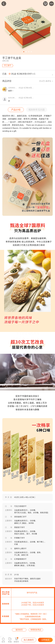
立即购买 (45, 640)
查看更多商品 (36, 630)
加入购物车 (29, 640)
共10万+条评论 (45, 81)
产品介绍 (16, 110)
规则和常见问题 (37, 110)
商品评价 (7, 81)
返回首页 (19, 630)
